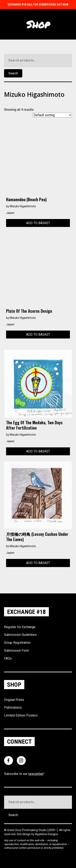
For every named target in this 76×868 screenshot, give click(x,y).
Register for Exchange (20, 627)
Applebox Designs (47, 834)
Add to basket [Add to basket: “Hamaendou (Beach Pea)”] (38, 223)
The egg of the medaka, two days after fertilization (34, 425)
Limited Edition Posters (21, 715)
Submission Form (17, 650)
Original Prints (14, 700)
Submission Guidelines (20, 635)
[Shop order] (52, 115)
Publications (13, 707)
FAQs (8, 658)
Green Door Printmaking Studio (27, 830)
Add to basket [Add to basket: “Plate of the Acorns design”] (38, 335)
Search (13, 73)
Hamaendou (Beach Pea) (26, 199)
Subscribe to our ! (24, 774)
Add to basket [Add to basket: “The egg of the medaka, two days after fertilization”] (38, 451)
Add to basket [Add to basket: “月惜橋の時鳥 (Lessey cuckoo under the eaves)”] (38, 563)
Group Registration (17, 643)
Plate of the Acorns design (29, 311)
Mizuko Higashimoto (23, 206)
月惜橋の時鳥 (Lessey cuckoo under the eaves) (37, 537)
